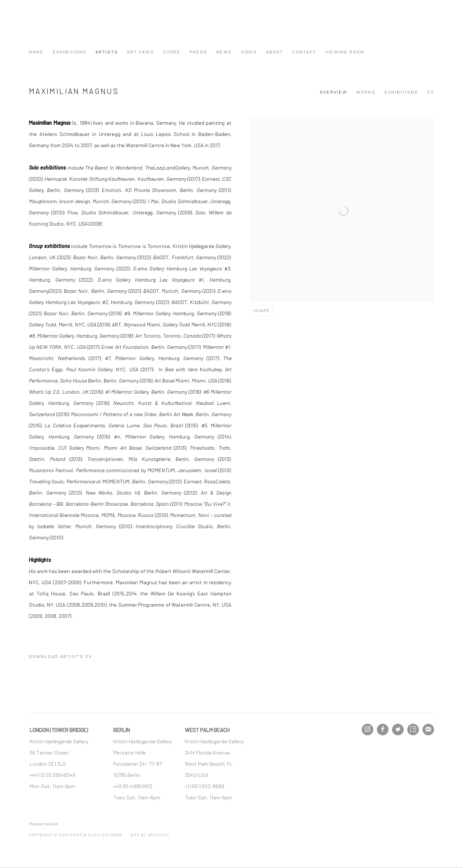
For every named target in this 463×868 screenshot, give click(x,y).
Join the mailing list (428, 730)
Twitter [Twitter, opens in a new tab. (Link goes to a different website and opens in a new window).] (398, 730)
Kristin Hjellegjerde (65, 27)
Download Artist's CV (66, 658)
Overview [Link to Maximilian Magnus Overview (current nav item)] (334, 92)
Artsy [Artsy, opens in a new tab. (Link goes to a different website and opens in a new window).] (413, 730)
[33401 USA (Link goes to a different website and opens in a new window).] (197, 775)
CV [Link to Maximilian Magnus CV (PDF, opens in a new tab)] (431, 92)
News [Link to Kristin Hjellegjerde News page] (224, 52)
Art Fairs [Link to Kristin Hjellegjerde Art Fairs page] (141, 52)
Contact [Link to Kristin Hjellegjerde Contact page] (304, 52)
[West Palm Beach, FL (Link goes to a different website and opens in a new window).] (209, 764)
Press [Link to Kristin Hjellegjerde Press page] (198, 52)
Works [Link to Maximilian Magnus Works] (366, 92)
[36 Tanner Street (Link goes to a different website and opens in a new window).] (49, 752)
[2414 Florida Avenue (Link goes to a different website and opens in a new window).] (207, 752)
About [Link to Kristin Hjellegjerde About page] (275, 52)
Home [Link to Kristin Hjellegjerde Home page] (36, 52)
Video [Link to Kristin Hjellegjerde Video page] (249, 52)
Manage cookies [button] (43, 824)
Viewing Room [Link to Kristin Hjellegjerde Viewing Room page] (345, 52)
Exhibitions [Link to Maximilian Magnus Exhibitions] (401, 92)
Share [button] (263, 310)
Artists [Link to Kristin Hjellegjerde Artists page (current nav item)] (107, 52)
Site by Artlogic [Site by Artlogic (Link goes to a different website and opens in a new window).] (150, 835)
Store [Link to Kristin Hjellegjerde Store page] (172, 52)
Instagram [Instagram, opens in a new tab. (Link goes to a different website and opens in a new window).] (368, 730)
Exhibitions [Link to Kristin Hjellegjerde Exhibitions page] (70, 52)
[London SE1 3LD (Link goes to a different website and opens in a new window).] (48, 764)
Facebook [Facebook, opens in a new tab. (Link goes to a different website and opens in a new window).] (383, 730)
